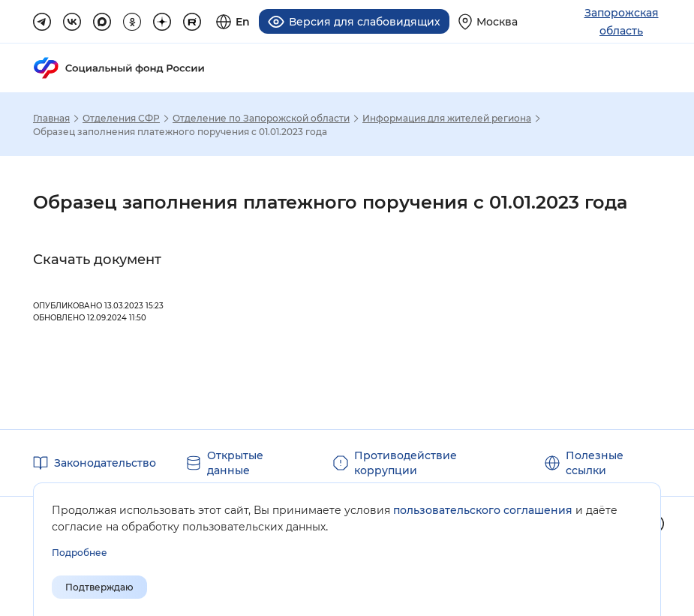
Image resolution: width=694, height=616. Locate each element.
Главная (51, 119)
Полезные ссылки (595, 463)
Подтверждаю (99, 587)
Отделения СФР (121, 119)
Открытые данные (235, 463)
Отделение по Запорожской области (261, 119)
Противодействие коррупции (406, 463)
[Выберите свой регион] (488, 21)
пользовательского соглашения (483, 510)
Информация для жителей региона (447, 119)
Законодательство (105, 463)
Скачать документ (97, 260)
